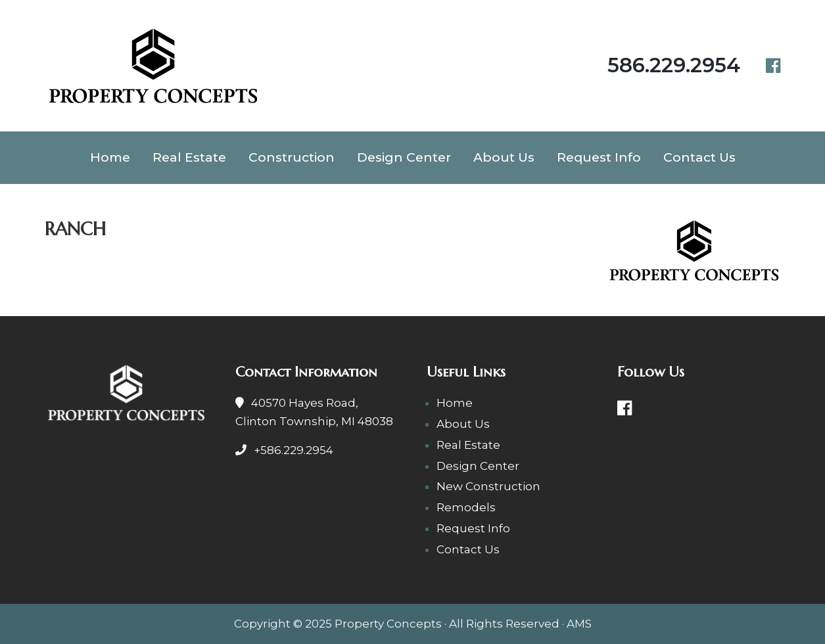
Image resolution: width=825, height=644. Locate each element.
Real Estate (189, 157)
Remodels (466, 507)
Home (110, 157)
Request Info (599, 157)
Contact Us (699, 157)
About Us (504, 157)
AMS (579, 624)
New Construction (488, 486)
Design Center (404, 157)
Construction (292, 157)
